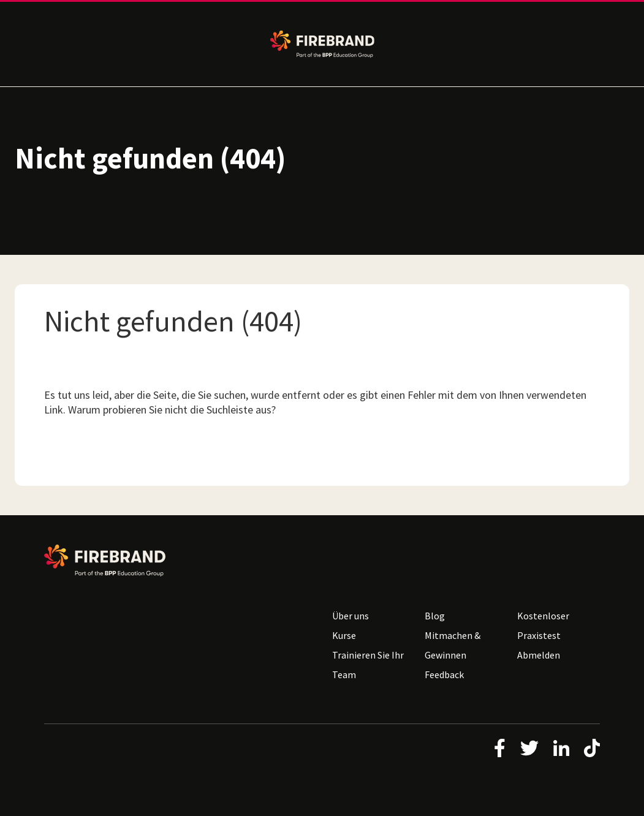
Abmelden (539, 655)
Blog (435, 616)
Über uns (350, 616)
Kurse (344, 635)
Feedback (444, 674)
